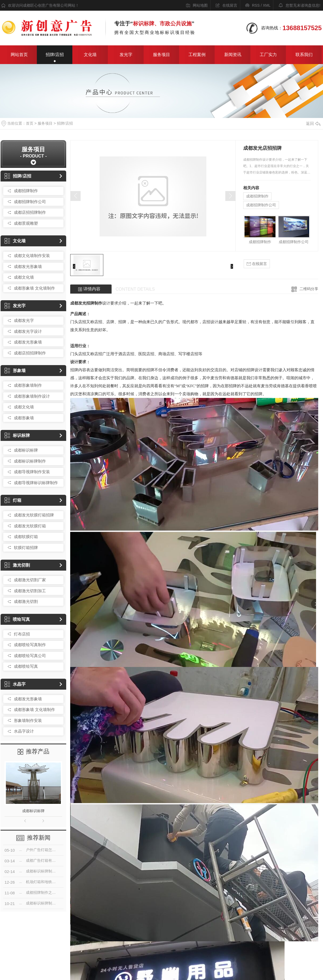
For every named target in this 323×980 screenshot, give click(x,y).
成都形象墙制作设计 (32, 396)
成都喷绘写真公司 (30, 656)
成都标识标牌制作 (30, 461)
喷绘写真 (17, 619)
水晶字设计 (24, 731)
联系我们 (304, 55)
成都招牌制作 (26, 191)
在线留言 (230, 5)
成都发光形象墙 (28, 266)
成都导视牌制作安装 (32, 472)
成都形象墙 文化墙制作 (34, 288)
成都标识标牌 (26, 450)
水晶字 (15, 684)
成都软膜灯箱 (26, 537)
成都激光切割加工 (30, 591)
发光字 (126, 55)
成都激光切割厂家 (30, 580)
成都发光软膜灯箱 (30, 526)
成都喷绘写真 (26, 666)
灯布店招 (22, 634)
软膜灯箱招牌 (26, 548)
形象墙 (15, 371)
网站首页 (19, 55)
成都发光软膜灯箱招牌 (34, 515)
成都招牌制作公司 (30, 202)
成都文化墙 (24, 277)
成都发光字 (24, 320)
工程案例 (197, 55)
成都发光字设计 (28, 331)
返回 (313, 123)
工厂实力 (268, 55)
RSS (256, 5)
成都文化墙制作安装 (32, 256)
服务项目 (161, 55)
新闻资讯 (233, 55)
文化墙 (90, 55)
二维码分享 (309, 289)
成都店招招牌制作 (30, 212)
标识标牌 (17, 435)
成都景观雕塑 (26, 223)
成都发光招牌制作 (86, 303)
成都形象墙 (24, 418)
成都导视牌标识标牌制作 (36, 483)
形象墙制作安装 (28, 720)
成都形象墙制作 (28, 385)
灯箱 (13, 500)
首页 (30, 123)
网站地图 (200, 5)
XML (267, 5)
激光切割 (17, 565)
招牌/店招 (55, 55)
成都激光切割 (26, 601)
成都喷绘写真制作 (30, 645)
